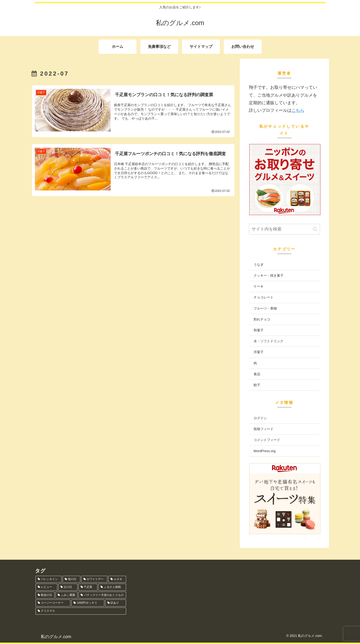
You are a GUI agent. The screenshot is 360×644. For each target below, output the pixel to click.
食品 (257, 374)
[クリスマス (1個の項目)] (81, 611)
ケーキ (259, 286)
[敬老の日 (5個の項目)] (45, 595)
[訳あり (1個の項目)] (116, 603)
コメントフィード (267, 440)
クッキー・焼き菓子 (269, 275)
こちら (298, 110)
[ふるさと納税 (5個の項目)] (112, 587)
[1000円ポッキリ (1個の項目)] (88, 603)
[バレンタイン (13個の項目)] (49, 579)
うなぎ (259, 265)
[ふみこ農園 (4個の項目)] (66, 595)
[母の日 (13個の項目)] (71, 579)
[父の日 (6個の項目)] (68, 587)
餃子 (257, 385)
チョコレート (264, 297)
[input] (284, 229)
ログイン (260, 418)
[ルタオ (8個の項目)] (117, 579)
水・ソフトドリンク (269, 341)
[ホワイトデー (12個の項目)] (94, 579)
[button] (315, 229)
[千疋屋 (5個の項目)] (88, 587)
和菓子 (259, 330)
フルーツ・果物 (265, 308)
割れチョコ (262, 319)
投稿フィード (264, 429)
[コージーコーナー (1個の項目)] (53, 603)
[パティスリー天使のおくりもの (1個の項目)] (102, 595)
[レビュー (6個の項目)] (47, 587)
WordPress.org (265, 451)
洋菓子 (259, 352)
